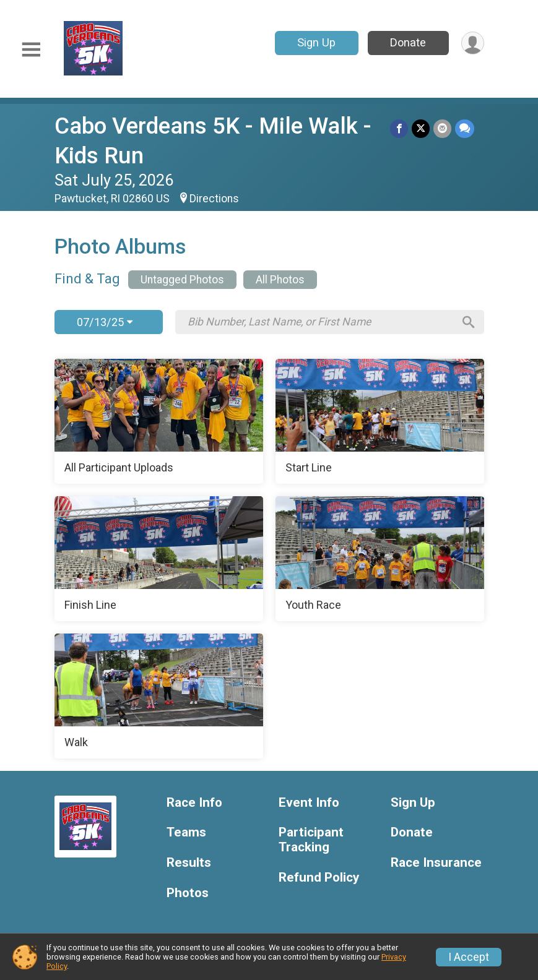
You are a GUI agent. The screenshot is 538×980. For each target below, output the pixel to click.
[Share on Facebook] (399, 128)
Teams (186, 832)
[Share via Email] (442, 128)
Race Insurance (436, 863)
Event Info (309, 803)
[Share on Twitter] (421, 128)
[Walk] (159, 696)
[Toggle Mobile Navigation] (31, 50)
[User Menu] (473, 43)
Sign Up (316, 42)
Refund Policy (319, 878)
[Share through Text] (465, 128)
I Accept (469, 957)
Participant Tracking (311, 840)
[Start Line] (380, 421)
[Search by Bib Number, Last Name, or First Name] (321, 322)
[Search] (469, 322)
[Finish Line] (159, 559)
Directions (214, 199)
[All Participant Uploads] (159, 421)
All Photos (280, 280)
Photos (188, 893)
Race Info (194, 803)
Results (189, 863)
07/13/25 (105, 322)
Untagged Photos (182, 280)
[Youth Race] (380, 559)
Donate (408, 42)
